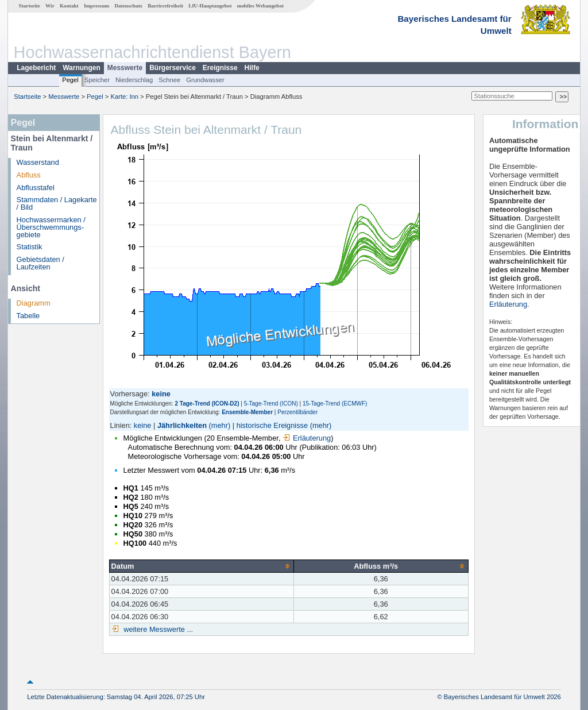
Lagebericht (36, 68)
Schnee (169, 80)
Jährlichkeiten (182, 425)
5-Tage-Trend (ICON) (271, 404)
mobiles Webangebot (260, 6)
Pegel (70, 80)
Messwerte (125, 68)
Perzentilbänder (297, 412)
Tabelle (28, 316)
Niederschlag (134, 80)
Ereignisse (220, 68)
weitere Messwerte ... (157, 629)
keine (143, 425)
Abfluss (29, 175)
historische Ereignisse (272, 425)
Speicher (97, 80)
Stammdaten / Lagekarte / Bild (57, 203)
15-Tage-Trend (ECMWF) (335, 404)
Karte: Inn (125, 97)
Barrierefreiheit (165, 6)
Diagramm (34, 303)
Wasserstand (38, 162)
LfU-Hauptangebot (210, 6)
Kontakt (69, 6)
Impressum (96, 6)
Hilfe (252, 68)
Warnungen (82, 68)
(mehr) (220, 425)
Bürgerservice (173, 68)
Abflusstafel (36, 188)
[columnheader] (201, 566)
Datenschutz (128, 6)
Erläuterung (307, 438)
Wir (50, 6)
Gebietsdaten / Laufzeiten (40, 263)
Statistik (30, 247)
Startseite (30, 6)
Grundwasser (205, 80)
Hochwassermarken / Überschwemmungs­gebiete (51, 227)
